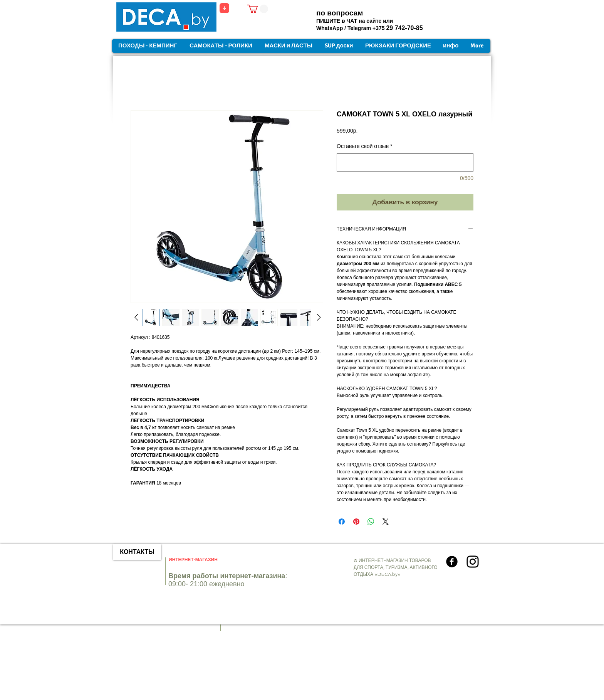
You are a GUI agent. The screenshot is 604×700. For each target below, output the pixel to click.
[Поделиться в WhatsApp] (371, 522)
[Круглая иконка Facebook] (452, 562)
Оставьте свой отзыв (365, 146)
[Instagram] (473, 562)
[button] (258, 9)
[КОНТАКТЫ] (137, 552)
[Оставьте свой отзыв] (405, 162)
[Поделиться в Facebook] (342, 522)
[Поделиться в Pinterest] (356, 522)
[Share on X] (386, 522)
